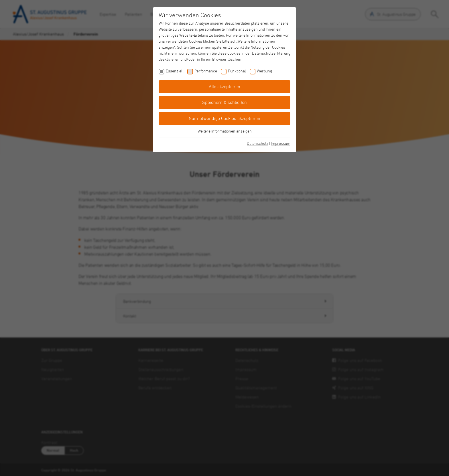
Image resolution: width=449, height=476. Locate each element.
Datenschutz (258, 143)
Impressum (281, 143)
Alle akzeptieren (224, 86)
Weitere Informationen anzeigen (225, 131)
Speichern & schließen (224, 102)
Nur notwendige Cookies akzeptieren (224, 118)
